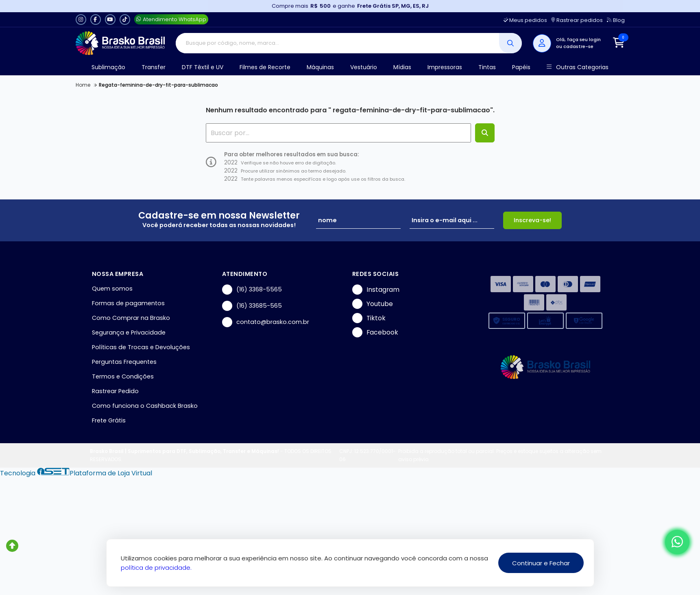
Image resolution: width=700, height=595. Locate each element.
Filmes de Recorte (265, 67)
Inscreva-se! (532, 220)
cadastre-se (578, 46)
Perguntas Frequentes (124, 362)
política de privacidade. (156, 568)
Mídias (402, 67)
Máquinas (320, 67)
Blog (616, 20)
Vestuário (364, 67)
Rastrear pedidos (577, 20)
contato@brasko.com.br (266, 322)
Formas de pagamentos (128, 303)
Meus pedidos (525, 20)
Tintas (487, 67)
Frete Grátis (109, 420)
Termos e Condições (123, 376)
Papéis (521, 67)
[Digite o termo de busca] (337, 43)
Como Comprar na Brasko (131, 318)
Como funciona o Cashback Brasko (145, 406)
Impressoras (445, 67)
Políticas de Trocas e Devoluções (141, 347)
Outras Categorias (577, 67)
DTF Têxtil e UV (203, 67)
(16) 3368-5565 (252, 290)
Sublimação (108, 67)
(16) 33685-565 (252, 306)
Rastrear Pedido (115, 391)
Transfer (154, 67)
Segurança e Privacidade (129, 332)
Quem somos (112, 289)
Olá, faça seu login (578, 39)
